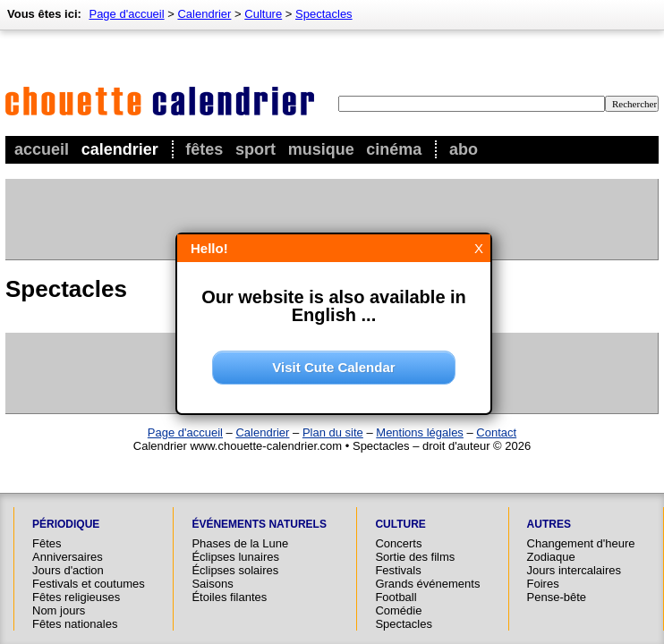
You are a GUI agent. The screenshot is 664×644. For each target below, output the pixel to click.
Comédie (398, 610)
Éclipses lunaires (235, 557)
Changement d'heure (581, 543)
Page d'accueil (126, 14)
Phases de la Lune (240, 543)
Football (396, 597)
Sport (255, 149)
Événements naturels (259, 524)
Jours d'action (68, 570)
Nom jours (59, 610)
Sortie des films (415, 557)
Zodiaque (551, 557)
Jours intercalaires (575, 570)
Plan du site (333, 432)
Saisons (212, 584)
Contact (496, 432)
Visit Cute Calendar (333, 367)
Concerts (398, 543)
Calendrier (120, 149)
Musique (321, 149)
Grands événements (427, 584)
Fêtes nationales (75, 624)
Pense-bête (557, 597)
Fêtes (204, 149)
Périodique (66, 524)
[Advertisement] (331, 219)
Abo (464, 149)
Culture (263, 14)
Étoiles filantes (229, 597)
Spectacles (324, 14)
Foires (543, 584)
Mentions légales (420, 432)
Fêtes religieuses (76, 597)
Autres (549, 524)
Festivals (398, 570)
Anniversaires (68, 557)
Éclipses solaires (235, 570)
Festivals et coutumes (89, 584)
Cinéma (394, 149)
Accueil (42, 149)
